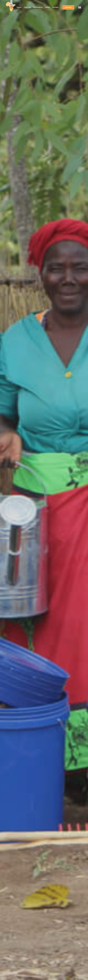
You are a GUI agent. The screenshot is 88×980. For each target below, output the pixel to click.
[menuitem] (19, 7)
